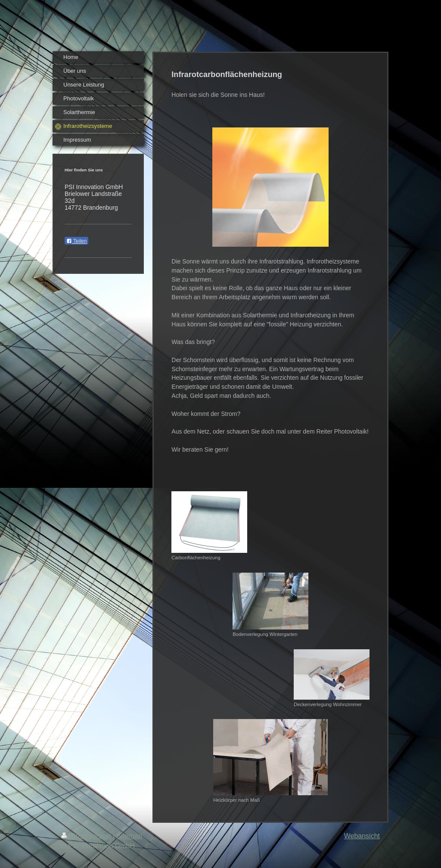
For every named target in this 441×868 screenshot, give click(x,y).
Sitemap (129, 836)
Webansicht (362, 836)
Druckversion (87, 836)
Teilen (76, 241)
